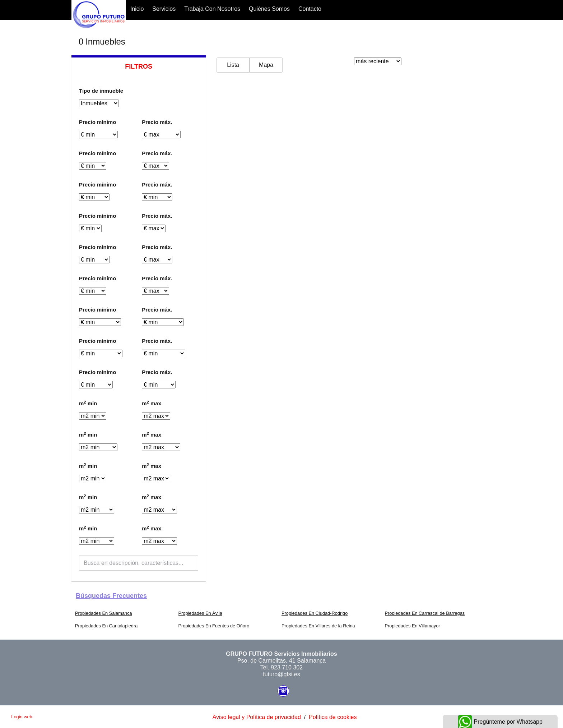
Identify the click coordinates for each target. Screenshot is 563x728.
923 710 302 (287, 667)
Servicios (164, 9)
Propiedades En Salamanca (104, 613)
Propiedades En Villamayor (413, 626)
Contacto (310, 9)
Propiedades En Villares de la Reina (318, 626)
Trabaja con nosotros (212, 9)
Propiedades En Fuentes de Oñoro (214, 626)
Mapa (266, 65)
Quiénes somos (269, 9)
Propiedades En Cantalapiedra (106, 626)
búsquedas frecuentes (111, 596)
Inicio (137, 9)
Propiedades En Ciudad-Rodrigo (315, 613)
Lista (233, 65)
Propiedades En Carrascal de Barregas (425, 613)
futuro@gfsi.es (281, 674)
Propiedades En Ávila (200, 613)
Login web (22, 717)
